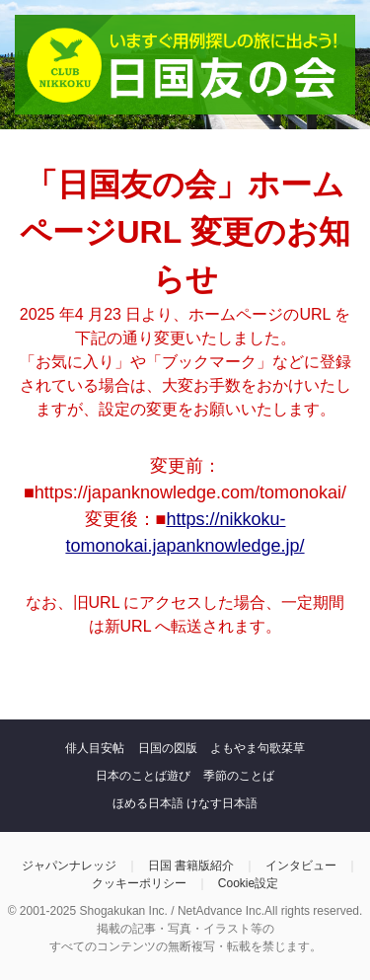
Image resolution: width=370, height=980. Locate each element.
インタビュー (301, 866)
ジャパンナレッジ (69, 866)
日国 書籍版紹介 (191, 866)
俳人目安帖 (95, 748)
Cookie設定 (248, 883)
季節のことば (239, 776)
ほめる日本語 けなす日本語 (185, 803)
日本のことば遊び (143, 776)
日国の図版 (168, 748)
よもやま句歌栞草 (258, 748)
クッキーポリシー (139, 883)
